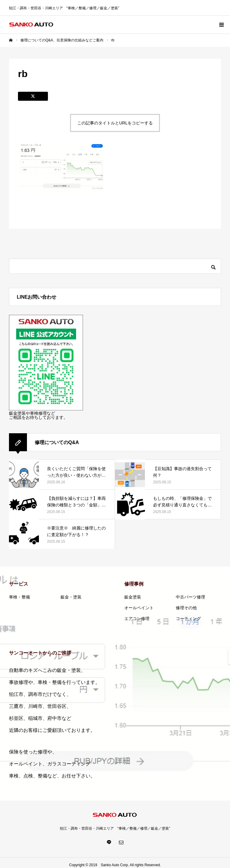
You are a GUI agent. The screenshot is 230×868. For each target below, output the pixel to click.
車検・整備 (19, 597)
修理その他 (186, 608)
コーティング (188, 619)
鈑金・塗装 (71, 597)
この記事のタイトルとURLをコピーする (115, 123)
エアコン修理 (137, 619)
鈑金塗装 (133, 597)
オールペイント (139, 608)
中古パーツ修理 (190, 597)
